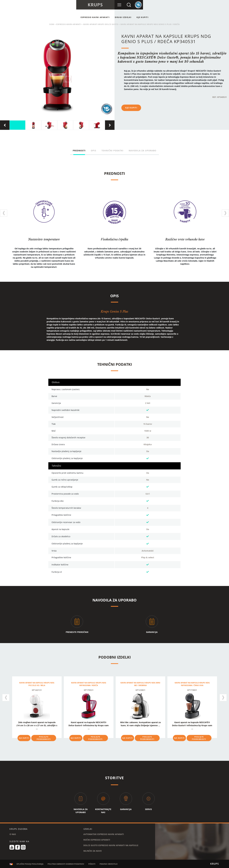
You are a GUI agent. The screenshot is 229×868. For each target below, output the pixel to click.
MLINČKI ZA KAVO (93, 851)
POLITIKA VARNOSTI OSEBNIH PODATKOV (66, 864)
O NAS (13, 834)
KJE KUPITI (142, 17)
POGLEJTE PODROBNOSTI (44, 738)
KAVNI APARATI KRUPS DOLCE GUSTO (101, 24)
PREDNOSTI (79, 151)
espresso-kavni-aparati (69, 24)
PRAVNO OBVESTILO (109, 864)
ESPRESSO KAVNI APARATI (95, 17)
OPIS (94, 151)
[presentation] (5, 125)
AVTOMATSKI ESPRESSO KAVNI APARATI (104, 834)
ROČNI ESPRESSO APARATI (97, 840)
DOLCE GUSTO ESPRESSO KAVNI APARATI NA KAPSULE (111, 845)
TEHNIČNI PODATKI (112, 151)
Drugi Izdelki (123, 17)
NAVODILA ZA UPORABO (142, 151)
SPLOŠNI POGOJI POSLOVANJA (30, 864)
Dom (52, 24)
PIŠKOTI (92, 864)
